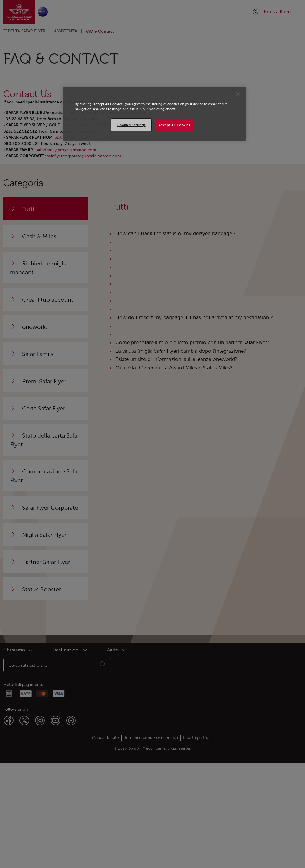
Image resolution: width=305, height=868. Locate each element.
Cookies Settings (131, 125)
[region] (155, 114)
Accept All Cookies (174, 125)
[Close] (238, 94)
